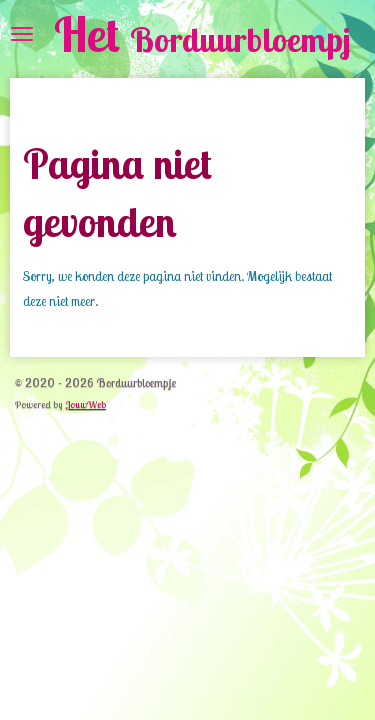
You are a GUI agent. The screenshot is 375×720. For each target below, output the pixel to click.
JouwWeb (85, 404)
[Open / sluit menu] (22, 34)
